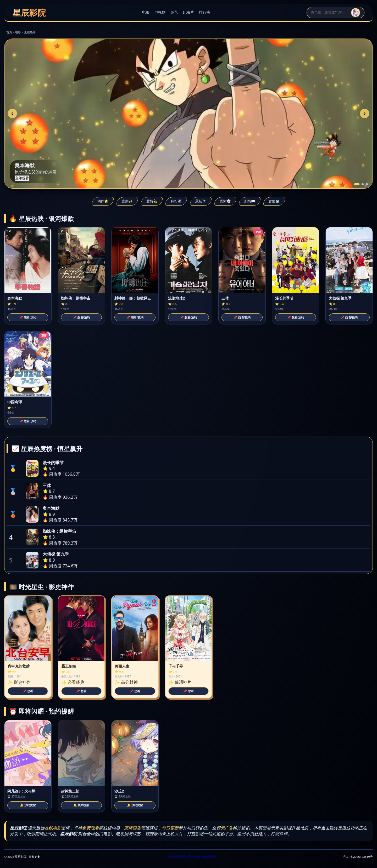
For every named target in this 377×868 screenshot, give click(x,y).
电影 (146, 12)
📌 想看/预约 (28, 317)
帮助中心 (185, 857)
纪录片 (188, 12)
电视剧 (160, 12)
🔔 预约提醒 (28, 805)
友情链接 (198, 857)
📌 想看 (28, 691)
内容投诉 (210, 857)
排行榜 (204, 12)
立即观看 (22, 178)
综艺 (174, 12)
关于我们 (173, 857)
